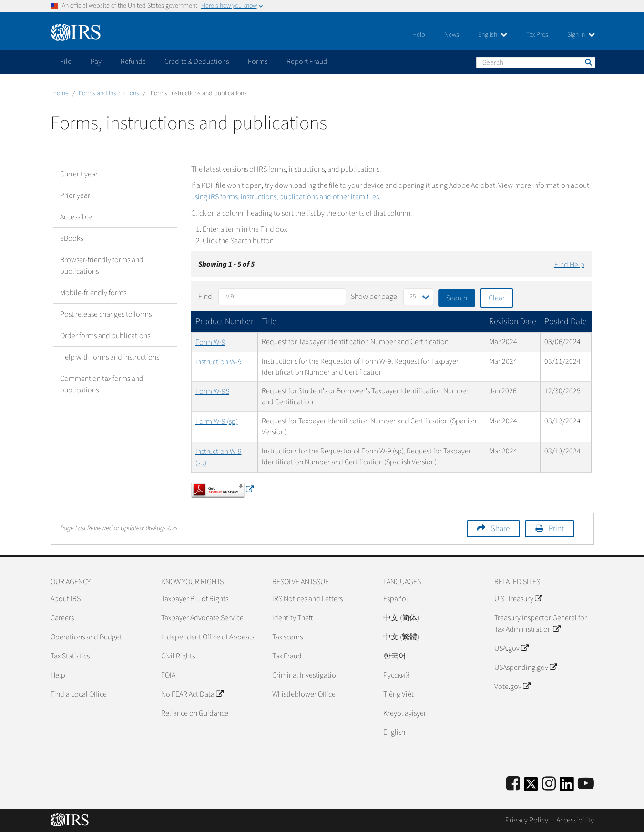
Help (419, 35)
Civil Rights (178, 656)
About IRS (66, 599)
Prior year (75, 195)
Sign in (581, 35)
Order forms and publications (105, 336)
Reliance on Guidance (195, 713)
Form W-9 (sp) (217, 421)
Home (61, 93)
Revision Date (513, 322)
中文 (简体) (401, 618)
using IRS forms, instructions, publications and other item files (285, 197)
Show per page (374, 297)
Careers (62, 618)
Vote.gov (512, 687)
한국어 (395, 656)
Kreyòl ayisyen (405, 713)
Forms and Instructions (109, 93)
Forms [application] (258, 62)
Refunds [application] (133, 62)
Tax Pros (537, 35)
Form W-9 (210, 342)
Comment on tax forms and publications (102, 384)
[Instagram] (549, 784)
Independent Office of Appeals (208, 637)
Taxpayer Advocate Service (202, 618)
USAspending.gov (526, 668)
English (493, 35)
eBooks (72, 238)
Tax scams (287, 637)
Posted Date (566, 322)
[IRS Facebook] (513, 784)
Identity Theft (292, 618)
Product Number (225, 322)
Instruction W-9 (219, 362)
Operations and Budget (86, 637)
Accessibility (575, 820)
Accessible (76, 217)
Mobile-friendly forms (93, 293)
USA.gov (511, 648)
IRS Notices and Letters (307, 599)
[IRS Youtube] (586, 784)
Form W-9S (212, 391)
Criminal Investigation (306, 675)
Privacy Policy (527, 820)
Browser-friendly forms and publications (102, 266)
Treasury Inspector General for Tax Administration (541, 624)
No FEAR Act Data (192, 694)
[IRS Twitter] (531, 787)
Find (205, 297)
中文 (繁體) (401, 637)
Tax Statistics (70, 656)
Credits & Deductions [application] (197, 62)
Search (588, 62)
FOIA (168, 675)
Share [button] (500, 529)
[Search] (536, 62)
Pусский (396, 675)
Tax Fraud (287, 656)
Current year (79, 174)
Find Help (569, 265)
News (452, 35)
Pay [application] (96, 62)
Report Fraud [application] (307, 62)
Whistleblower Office (304, 694)
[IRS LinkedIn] (567, 787)
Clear (497, 298)
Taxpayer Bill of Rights (195, 599)
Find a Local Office (79, 694)
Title (269, 322)
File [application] (66, 62)
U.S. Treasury (518, 599)
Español (396, 599)
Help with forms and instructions (110, 357)
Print (556, 529)
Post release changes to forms (106, 314)
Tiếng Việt (399, 694)
